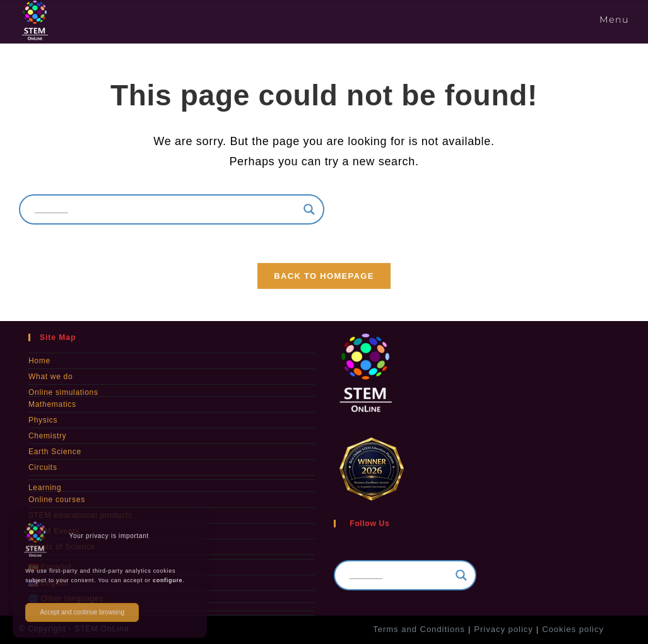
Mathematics (52, 404)
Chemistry (47, 436)
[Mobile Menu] (612, 20)
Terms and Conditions (419, 629)
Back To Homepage (324, 276)
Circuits (43, 467)
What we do (50, 377)
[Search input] (166, 209)
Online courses (57, 500)
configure (168, 580)
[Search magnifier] (309, 209)
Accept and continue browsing (82, 612)
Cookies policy (573, 629)
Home (39, 361)
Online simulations (63, 392)
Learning (45, 488)
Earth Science (55, 452)
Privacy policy (503, 629)
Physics (43, 420)
